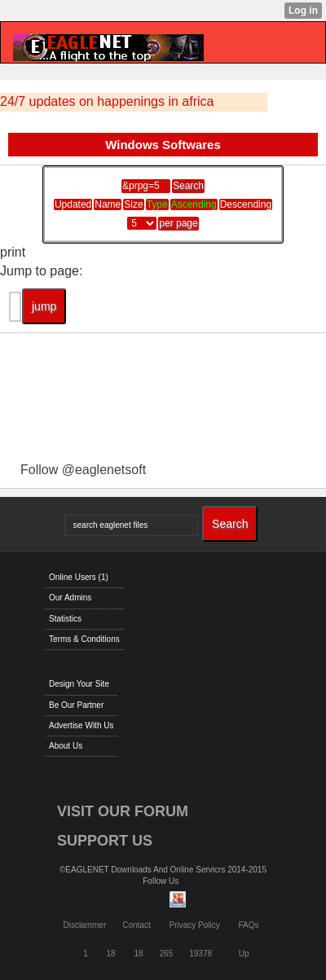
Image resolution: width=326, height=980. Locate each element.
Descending (246, 204)
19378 (200, 954)
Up (244, 954)
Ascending (194, 204)
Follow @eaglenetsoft (83, 470)
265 (167, 954)
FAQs (249, 925)
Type (157, 204)
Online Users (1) (79, 577)
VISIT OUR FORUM (123, 811)
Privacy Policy (194, 925)
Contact (136, 925)
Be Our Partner (76, 705)
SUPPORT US (105, 841)
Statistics (65, 619)
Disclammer (84, 925)
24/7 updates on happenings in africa (107, 101)
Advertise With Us (81, 725)
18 (111, 954)
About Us (66, 746)
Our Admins (70, 598)
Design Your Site (79, 684)
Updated (73, 204)
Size (133, 204)
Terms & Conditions (84, 639)
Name (108, 204)
